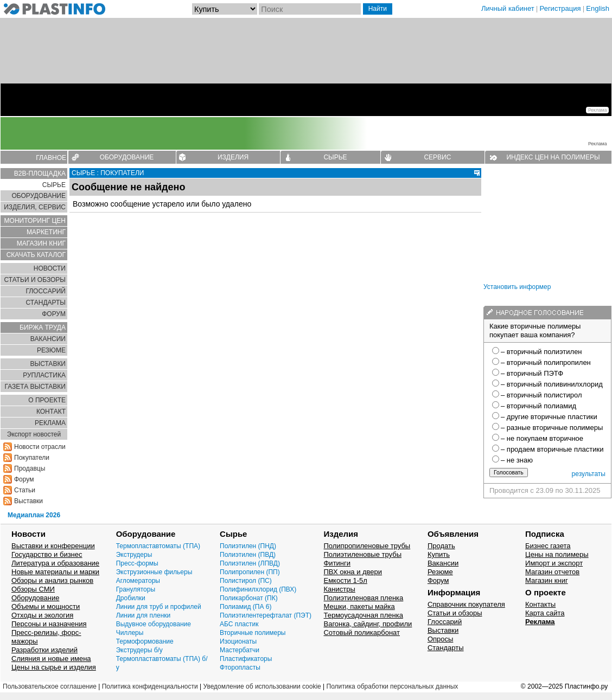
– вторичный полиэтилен (541, 352)
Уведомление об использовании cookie (262, 686)
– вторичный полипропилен (546, 362)
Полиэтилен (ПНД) (248, 546)
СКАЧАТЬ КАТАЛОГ (36, 255)
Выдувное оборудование (154, 624)
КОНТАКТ (51, 412)
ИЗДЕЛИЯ (233, 157)
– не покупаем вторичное (542, 438)
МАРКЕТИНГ (46, 232)
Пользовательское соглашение (50, 686)
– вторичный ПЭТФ (532, 373)
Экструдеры (134, 555)
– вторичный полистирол (541, 395)
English (598, 8)
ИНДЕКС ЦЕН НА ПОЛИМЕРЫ (553, 157)
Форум (24, 479)
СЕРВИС (437, 157)
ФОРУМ (54, 314)
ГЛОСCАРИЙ (46, 291)
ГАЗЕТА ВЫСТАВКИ (35, 387)
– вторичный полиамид (538, 406)
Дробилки (131, 598)
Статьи (25, 490)
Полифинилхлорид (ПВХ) (258, 589)
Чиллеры (130, 633)
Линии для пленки (144, 615)
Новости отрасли (40, 447)
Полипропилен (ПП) (250, 572)
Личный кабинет (508, 8)
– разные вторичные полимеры (552, 428)
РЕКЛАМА (50, 423)
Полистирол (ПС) (246, 581)
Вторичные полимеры (253, 633)
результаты (589, 474)
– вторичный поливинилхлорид (552, 384)
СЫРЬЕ (335, 157)
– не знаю (517, 460)
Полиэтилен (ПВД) (248, 555)
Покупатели (32, 458)
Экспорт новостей (34, 434)
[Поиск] (310, 9)
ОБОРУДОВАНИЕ (127, 157)
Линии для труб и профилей (159, 607)
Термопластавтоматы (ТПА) (158, 546)
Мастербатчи (240, 650)
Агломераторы (138, 581)
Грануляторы (136, 589)
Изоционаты (238, 641)
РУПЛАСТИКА (44, 375)
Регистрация (560, 8)
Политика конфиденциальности (150, 686)
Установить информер (517, 287)
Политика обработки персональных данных (393, 686)
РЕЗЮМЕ (51, 350)
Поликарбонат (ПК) (249, 598)
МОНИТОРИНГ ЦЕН (35, 221)
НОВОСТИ (50, 268)
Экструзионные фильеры (154, 572)
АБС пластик (239, 624)
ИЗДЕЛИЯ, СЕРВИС (35, 207)
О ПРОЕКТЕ (47, 400)
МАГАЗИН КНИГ (41, 243)
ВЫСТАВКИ (48, 364)
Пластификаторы (246, 659)
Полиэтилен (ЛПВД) (250, 563)
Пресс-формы (137, 563)
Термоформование (145, 641)
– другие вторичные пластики (549, 417)
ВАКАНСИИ (48, 339)
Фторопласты (240, 667)
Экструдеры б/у (139, 650)
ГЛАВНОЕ (51, 158)
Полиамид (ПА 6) (246, 607)
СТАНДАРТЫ (46, 303)
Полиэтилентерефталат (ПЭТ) (266, 615)
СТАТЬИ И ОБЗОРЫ (35, 280)
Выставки (28, 501)
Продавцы (30, 468)
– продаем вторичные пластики (552, 449)
